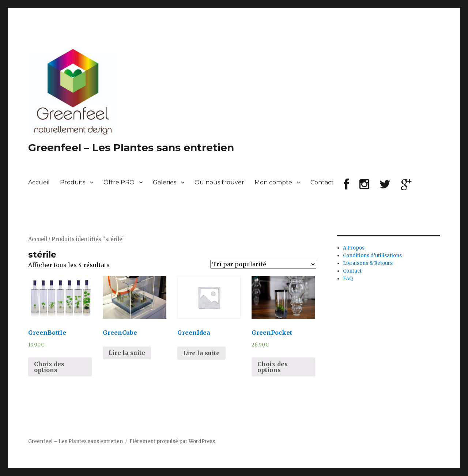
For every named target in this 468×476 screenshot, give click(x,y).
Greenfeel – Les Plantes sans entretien (131, 147)
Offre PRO (119, 182)
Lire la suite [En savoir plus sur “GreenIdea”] (201, 353)
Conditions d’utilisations (372, 256)
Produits (73, 182)
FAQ (348, 279)
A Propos (354, 248)
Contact (322, 182)
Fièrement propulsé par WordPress (172, 441)
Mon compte (273, 182)
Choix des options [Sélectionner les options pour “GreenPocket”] (273, 367)
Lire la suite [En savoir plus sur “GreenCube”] (127, 353)
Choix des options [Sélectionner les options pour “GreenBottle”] (49, 367)
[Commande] (263, 264)
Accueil (39, 182)
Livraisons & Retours (368, 263)
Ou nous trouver (219, 182)
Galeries (165, 182)
